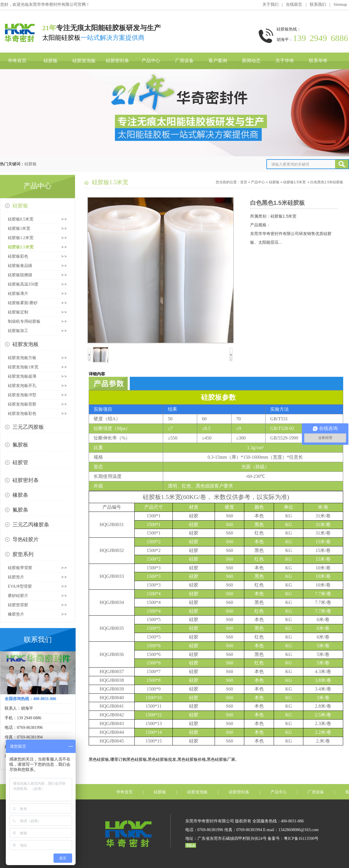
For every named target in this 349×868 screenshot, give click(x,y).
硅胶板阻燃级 (20, 275)
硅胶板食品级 (20, 266)
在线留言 (294, 5)
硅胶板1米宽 (19, 228)
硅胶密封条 (117, 61)
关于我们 (270, 5)
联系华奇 (318, 61)
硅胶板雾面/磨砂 (23, 303)
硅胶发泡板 (84, 61)
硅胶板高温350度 (23, 284)
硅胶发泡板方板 (22, 358)
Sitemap (340, 5)
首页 (244, 182)
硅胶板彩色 (18, 256)
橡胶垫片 (16, 614)
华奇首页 (17, 61)
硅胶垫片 (16, 577)
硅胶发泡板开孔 (22, 386)
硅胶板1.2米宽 (21, 238)
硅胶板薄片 (18, 294)
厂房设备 (184, 61)
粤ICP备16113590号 (301, 839)
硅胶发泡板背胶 (22, 404)
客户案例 (218, 61)
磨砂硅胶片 (18, 596)
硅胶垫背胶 (18, 605)
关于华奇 (285, 61)
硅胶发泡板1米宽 (23, 367)
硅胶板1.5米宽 (21, 247)
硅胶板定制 (18, 312)
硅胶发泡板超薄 (22, 376)
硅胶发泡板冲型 (22, 395)
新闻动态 (251, 61)
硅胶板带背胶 (20, 568)
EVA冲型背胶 (20, 586)
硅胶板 (51, 61)
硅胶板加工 (18, 331)
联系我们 (318, 5)
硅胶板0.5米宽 (21, 219)
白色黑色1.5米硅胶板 (327, 182)
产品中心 (151, 61)
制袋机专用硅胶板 (24, 321)
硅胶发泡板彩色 (22, 414)
